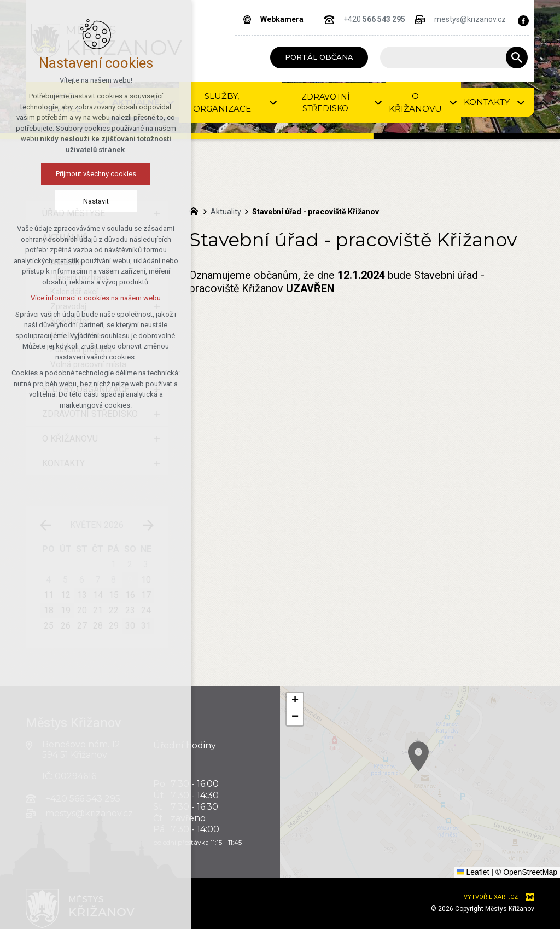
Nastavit (63, 201)
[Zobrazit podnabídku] (171, 103)
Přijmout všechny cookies (63, 174)
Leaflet (473, 872)
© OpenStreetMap (526, 872)
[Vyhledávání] (517, 57)
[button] (454, 778)
